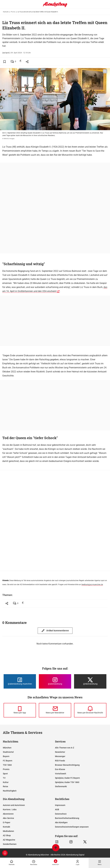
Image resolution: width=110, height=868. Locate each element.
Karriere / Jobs (10, 809)
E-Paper (7, 822)
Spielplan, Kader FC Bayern (67, 778)
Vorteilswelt (61, 774)
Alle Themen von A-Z (65, 748)
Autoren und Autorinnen (14, 805)
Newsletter (60, 752)
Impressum (60, 805)
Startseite (6, 12)
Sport (5, 774)
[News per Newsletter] (55, 710)
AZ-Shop (7, 835)
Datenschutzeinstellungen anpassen (72, 827)
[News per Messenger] (20, 710)
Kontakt (6, 827)
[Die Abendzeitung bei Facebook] (20, 681)
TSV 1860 (7, 765)
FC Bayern (8, 761)
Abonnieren (8, 814)
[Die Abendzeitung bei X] (90, 681)
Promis (13, 12)
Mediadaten (8, 831)
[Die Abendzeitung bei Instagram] (55, 681)
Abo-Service (8, 818)
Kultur (6, 782)
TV (4, 778)
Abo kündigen (61, 822)
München (7, 748)
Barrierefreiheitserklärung (67, 818)
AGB (57, 809)
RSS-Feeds (60, 761)
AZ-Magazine (9, 840)
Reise (5, 786)
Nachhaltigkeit (10, 791)
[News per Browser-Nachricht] (90, 710)
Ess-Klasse (60, 769)
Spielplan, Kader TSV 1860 (67, 782)
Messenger (60, 756)
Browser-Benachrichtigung (67, 765)
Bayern (6, 756)
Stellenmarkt (61, 786)
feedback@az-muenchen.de (92, 585)
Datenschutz (61, 814)
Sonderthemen (10, 844)
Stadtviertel (8, 752)
